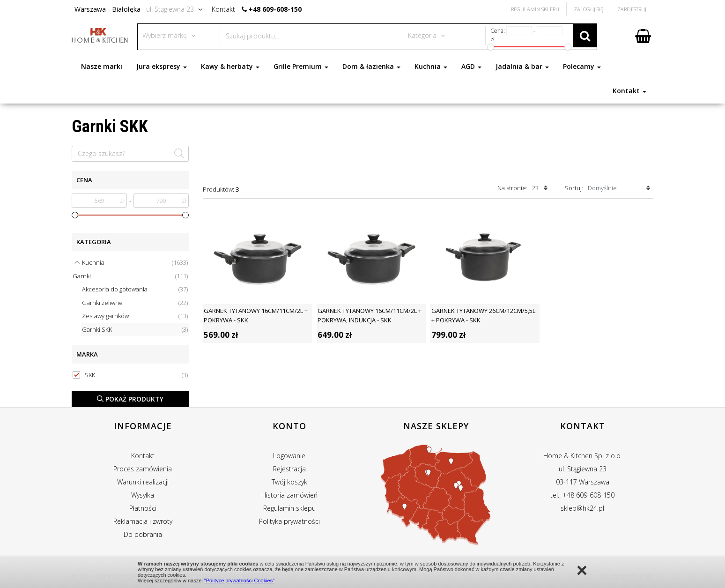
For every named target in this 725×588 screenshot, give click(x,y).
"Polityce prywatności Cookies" (239, 581)
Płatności (143, 508)
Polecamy (582, 66)
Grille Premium (301, 66)
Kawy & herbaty (230, 66)
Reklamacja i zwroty (143, 521)
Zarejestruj (632, 9)
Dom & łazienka (371, 66)
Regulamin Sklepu (535, 9)
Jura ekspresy (162, 66)
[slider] (75, 215)
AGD (471, 66)
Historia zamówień (289, 495)
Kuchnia (431, 66)
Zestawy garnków (135, 316)
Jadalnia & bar (522, 66)
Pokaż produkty (130, 399)
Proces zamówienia (143, 469)
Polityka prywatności (289, 521)
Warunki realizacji (143, 482)
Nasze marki (102, 66)
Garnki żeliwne (135, 303)
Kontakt (629, 91)
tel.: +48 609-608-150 (582, 495)
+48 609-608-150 (275, 9)
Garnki (130, 276)
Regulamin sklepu (289, 508)
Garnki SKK (135, 330)
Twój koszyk (289, 482)
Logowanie (289, 456)
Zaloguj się (588, 9)
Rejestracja (289, 469)
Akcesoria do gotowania (135, 289)
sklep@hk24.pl (582, 508)
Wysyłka (143, 495)
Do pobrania (143, 534)
